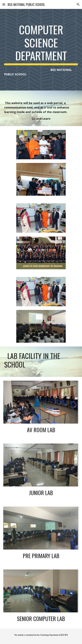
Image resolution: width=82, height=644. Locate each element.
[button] (4, 4)
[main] (41, 50)
